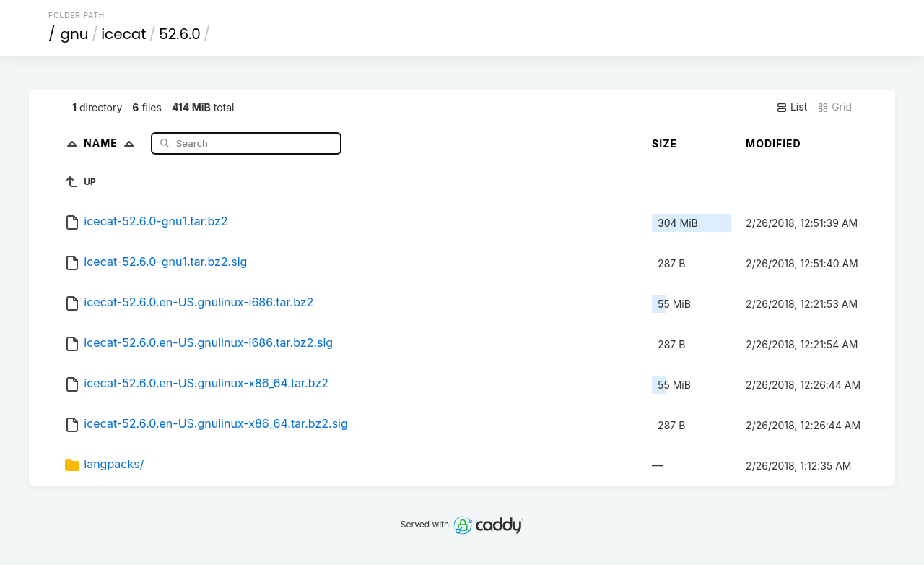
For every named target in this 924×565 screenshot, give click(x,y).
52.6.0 (180, 34)
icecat (123, 34)
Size (664, 143)
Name (112, 143)
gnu (75, 34)
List (792, 107)
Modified (773, 143)
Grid (834, 107)
